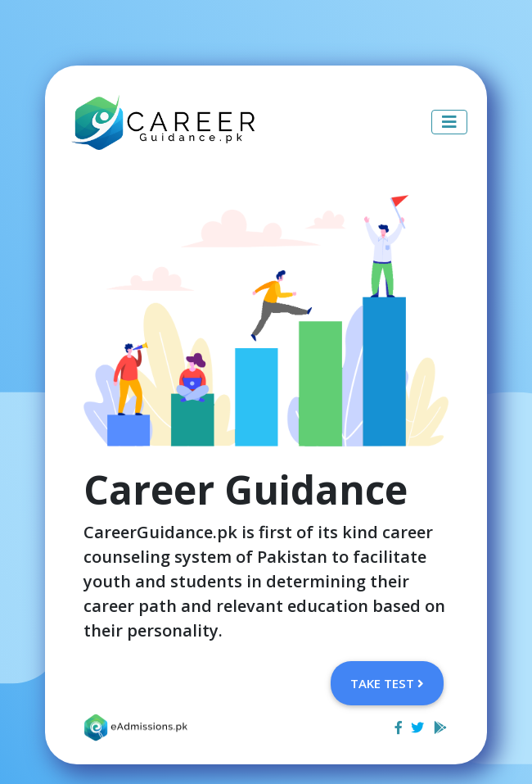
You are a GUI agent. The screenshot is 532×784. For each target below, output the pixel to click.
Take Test (387, 683)
